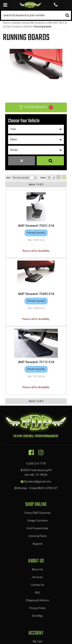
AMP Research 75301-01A (36, 226)
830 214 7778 (37, 464)
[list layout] (64, 178)
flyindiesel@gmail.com (38, 482)
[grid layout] (58, 178)
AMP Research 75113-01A (36, 362)
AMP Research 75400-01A (36, 294)
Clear (22, 161)
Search (50, 161)
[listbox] (36, 129)
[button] (36, 15)
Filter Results (36, 107)
